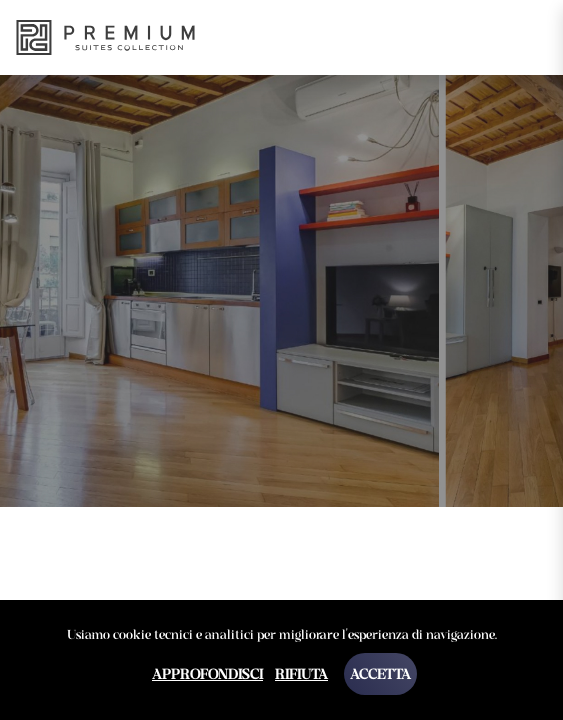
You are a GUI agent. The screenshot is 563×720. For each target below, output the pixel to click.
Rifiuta (301, 674)
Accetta (380, 674)
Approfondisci (207, 674)
